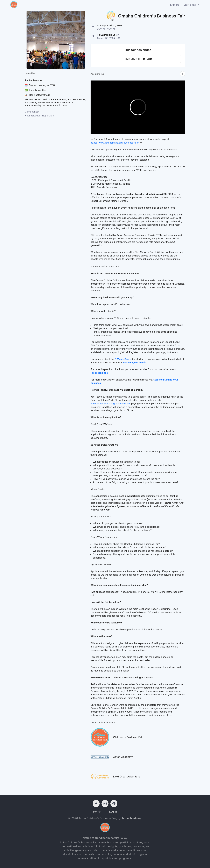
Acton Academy (131, 818)
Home (97, 812)
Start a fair (192, 5)
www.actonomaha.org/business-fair (110, 404)
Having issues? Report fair (39, 116)
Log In (113, 812)
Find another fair (138, 59)
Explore (175, 5)
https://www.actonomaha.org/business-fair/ (115, 143)
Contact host (32, 112)
